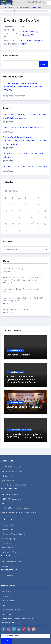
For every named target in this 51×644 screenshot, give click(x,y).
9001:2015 (8, 7)
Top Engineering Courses (14, 485)
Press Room (8, 601)
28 (19, 231)
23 (32, 224)
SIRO (35, 7)
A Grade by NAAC (10, 494)
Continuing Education (12, 610)
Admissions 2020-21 (11, 467)
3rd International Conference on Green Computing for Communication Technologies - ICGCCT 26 (24, 87)
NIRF (5, 605)
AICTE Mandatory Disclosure (15, 508)
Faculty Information (11, 562)
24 (38, 224)
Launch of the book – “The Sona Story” (21, 289)
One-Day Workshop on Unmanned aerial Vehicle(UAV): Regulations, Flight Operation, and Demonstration (24, 141)
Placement (8, 476)
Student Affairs (9, 525)
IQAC (5, 503)
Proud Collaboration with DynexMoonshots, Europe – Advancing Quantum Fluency (23, 279)
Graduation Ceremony (13, 268)
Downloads (8, 548)
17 (38, 218)
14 (19, 218)
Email (5, 566)
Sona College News (15, 350)
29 (6, 205)
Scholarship (8, 480)
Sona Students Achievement (19, 430)
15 (25, 218)
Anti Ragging (8, 539)
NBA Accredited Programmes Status (19, 512)
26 (6, 231)
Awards (6, 596)
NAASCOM (7, 530)
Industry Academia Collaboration (17, 619)
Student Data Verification (14, 534)
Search (43, 64)
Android (7, 576)
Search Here (11, 56)
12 (6, 218)
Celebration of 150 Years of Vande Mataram (23, 127)
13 (13, 218)
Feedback (7, 614)
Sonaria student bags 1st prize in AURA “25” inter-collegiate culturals (23, 299)
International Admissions (14, 471)
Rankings (7, 592)
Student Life (8, 543)
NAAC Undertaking (11, 499)
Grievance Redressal (12, 552)
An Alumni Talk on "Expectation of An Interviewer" (25, 167)
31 (19, 205)
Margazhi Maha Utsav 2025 (16, 310)
